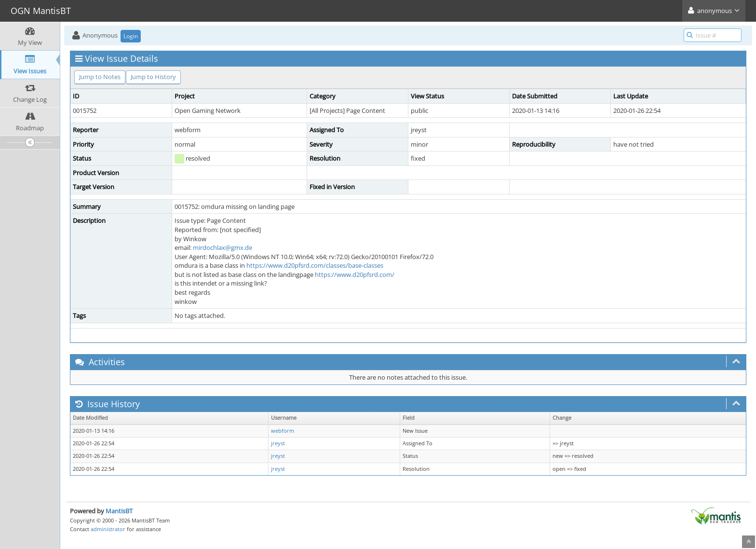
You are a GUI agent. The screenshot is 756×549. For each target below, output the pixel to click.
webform (283, 431)
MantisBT (119, 511)
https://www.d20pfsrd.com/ (355, 274)
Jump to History (153, 77)
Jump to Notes (100, 77)
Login (131, 36)
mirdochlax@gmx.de (223, 247)
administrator (108, 529)
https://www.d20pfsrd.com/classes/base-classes (315, 265)
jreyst (278, 443)
